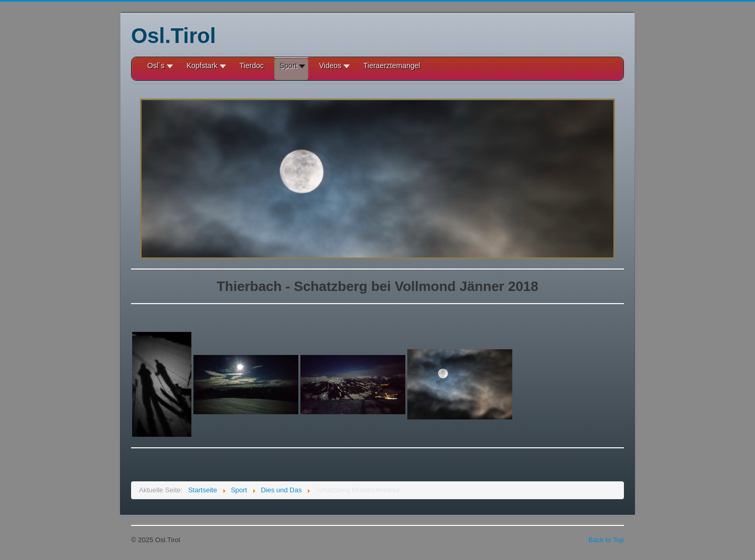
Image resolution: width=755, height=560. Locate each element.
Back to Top (606, 540)
